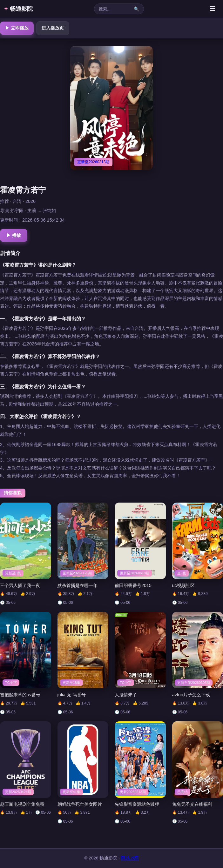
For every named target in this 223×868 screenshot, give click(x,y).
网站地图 (130, 858)
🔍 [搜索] (136, 9)
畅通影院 (18, 9)
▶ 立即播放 (17, 28)
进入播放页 (53, 28)
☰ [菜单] (212, 9)
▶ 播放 (14, 235)
